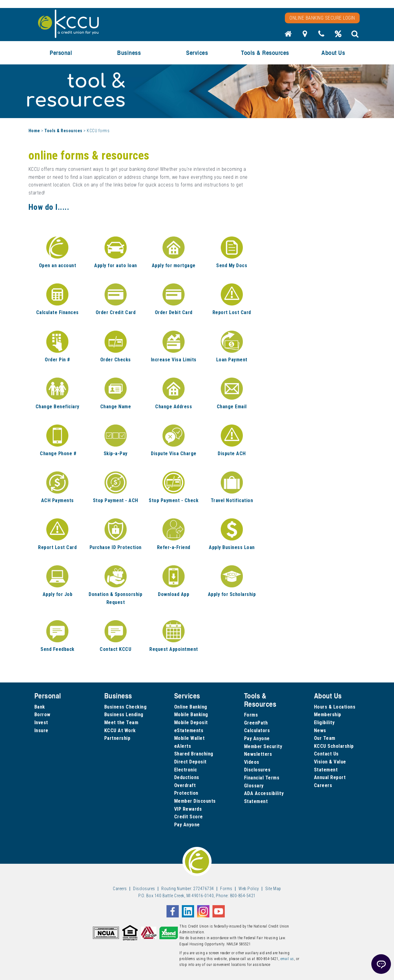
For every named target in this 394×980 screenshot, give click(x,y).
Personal (61, 53)
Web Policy (249, 889)
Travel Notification (232, 500)
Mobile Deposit (191, 723)
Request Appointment (174, 649)
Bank (40, 707)
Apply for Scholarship (232, 594)
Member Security (263, 746)
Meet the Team (121, 723)
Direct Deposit (190, 762)
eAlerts (183, 746)
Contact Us (326, 754)
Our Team (325, 738)
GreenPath (256, 723)
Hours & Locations (335, 707)
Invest (41, 723)
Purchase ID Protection (116, 547)
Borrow (42, 715)
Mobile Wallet (189, 738)
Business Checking (126, 707)
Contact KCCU (115, 649)
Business (129, 53)
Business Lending (124, 715)
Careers (323, 785)
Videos (252, 762)
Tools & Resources (265, 53)
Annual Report (330, 777)
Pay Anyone (187, 825)
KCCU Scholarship (334, 746)
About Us (333, 53)
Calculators (257, 730)
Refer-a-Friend (174, 547)
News (320, 730)
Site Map (273, 889)
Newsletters (258, 754)
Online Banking (191, 707)
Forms (251, 715)
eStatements (189, 730)
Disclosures (257, 770)
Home (34, 131)
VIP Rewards (188, 809)
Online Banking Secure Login (322, 18)
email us (287, 959)
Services (197, 53)
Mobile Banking (191, 715)
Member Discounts (195, 801)
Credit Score (189, 817)
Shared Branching (194, 754)
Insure (41, 730)
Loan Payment (232, 360)
